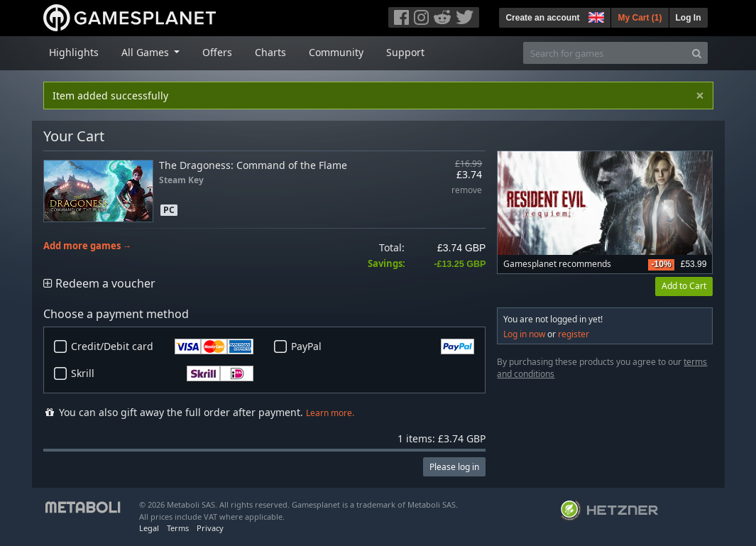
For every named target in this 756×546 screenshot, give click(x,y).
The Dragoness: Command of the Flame (253, 165)
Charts (270, 52)
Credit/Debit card (163, 346)
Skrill (163, 373)
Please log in (454, 467)
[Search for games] (605, 53)
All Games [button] (147, 52)
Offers (217, 52)
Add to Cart (684, 286)
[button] (595, 16)
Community (336, 52)
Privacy (210, 528)
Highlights (74, 52)
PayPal (383, 346)
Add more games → (88, 246)
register (574, 334)
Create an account (542, 18)
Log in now (524, 334)
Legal (149, 528)
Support (405, 52)
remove (467, 191)
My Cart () (640, 18)
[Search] (697, 53)
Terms (178, 528)
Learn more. (330, 413)
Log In (689, 18)
